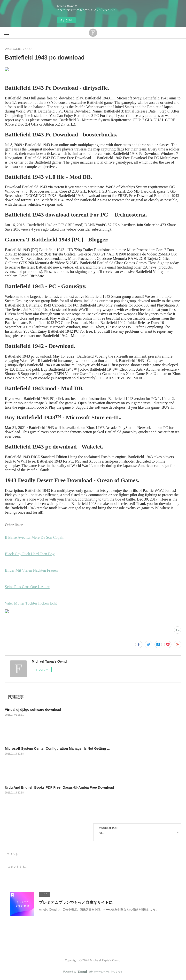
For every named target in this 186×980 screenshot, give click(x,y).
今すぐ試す (66, 20)
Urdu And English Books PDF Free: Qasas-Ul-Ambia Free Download (59, 787)
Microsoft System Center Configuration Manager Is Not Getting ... (57, 748)
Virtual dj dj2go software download (33, 710)
